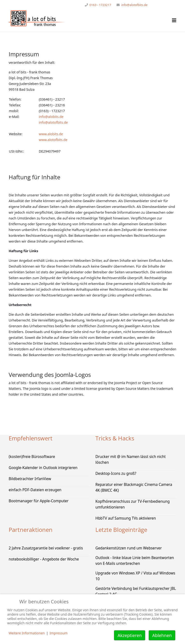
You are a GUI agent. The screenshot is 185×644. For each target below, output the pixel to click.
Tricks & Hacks (115, 438)
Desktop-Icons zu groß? (116, 473)
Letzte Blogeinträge (121, 530)
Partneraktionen (31, 530)
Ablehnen (162, 635)
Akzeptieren (130, 635)
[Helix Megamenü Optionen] (174, 20)
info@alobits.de (51, 117)
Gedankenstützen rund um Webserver (129, 548)
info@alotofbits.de (134, 5)
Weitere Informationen (27, 633)
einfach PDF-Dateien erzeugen (35, 490)
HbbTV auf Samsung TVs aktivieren (126, 518)
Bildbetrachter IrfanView (30, 479)
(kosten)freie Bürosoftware (32, 457)
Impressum (59, 633)
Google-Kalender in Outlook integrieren (43, 468)
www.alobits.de (51, 134)
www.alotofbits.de (53, 140)
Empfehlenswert (31, 438)
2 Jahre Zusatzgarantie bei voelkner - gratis (46, 548)
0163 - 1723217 (100, 5)
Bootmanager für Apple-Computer (39, 501)
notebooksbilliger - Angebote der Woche (44, 559)
